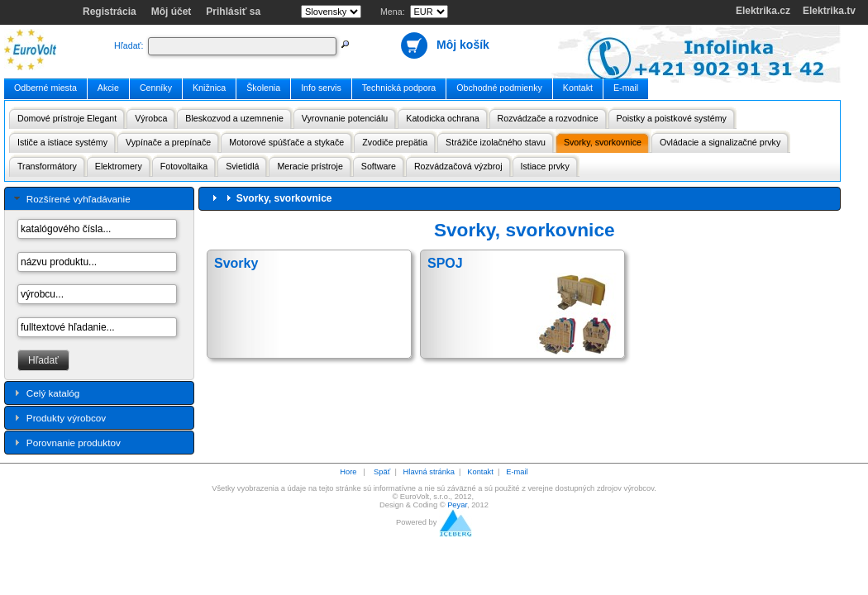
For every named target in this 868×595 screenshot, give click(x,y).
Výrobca (151, 118)
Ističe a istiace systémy (62, 142)
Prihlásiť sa (233, 12)
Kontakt (578, 88)
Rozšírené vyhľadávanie (79, 199)
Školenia (263, 88)
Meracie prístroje (310, 166)
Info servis (321, 88)
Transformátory (47, 166)
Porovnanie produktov (74, 443)
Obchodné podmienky (499, 88)
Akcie (108, 88)
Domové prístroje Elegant (67, 118)
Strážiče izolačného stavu (496, 142)
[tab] (99, 199)
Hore (348, 472)
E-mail (626, 88)
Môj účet (172, 12)
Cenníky (156, 88)
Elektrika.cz (763, 11)
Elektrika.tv (829, 11)
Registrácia (110, 12)
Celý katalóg (53, 393)
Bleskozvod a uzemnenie (234, 118)
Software (379, 166)
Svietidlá (242, 166)
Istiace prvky (545, 166)
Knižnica (209, 88)
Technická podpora (399, 88)
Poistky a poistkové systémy (672, 118)
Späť (382, 472)
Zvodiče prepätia (395, 142)
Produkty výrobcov (66, 418)
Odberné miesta (45, 88)
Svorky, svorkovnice (603, 142)
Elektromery (119, 166)
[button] (43, 360)
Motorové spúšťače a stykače (286, 142)
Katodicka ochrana (442, 118)
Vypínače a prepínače (168, 142)
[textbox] (242, 46)
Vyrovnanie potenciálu (345, 118)
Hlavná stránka (429, 472)
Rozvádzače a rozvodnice (548, 118)
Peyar (457, 505)
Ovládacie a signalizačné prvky (720, 142)
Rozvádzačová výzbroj (458, 166)
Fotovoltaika (184, 166)
